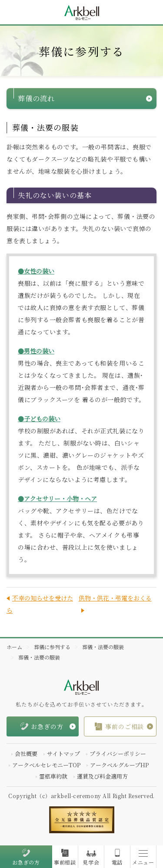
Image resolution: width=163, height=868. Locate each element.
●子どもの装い (39, 419)
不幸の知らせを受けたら (40, 604)
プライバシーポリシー (118, 754)
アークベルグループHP (119, 765)
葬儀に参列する (52, 647)
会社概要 (26, 754)
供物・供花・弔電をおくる (115, 598)
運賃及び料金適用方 (102, 776)
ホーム (14, 647)
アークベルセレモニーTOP (46, 765)
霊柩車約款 (53, 776)
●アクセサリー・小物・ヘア (57, 498)
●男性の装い (36, 351)
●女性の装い (36, 271)
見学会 (91, 862)
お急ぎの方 (26, 862)
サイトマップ (63, 754)
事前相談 (65, 862)
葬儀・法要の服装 (103, 647)
